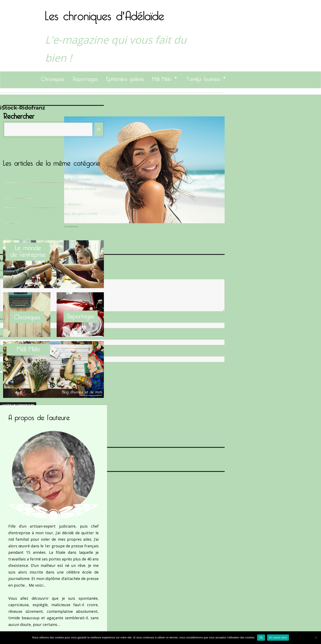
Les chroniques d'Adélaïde (105, 13)
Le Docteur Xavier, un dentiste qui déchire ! (44, 204)
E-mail (4, 336)
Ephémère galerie (125, 78)
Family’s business (203, 78)
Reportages (85, 78)
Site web (5, 353)
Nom (3, 319)
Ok (261, 637)
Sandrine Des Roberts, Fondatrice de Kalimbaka (48, 179)
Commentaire (8, 277)
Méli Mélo (162, 78)
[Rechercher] (99, 129)
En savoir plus (278, 637)
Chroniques (53, 78)
